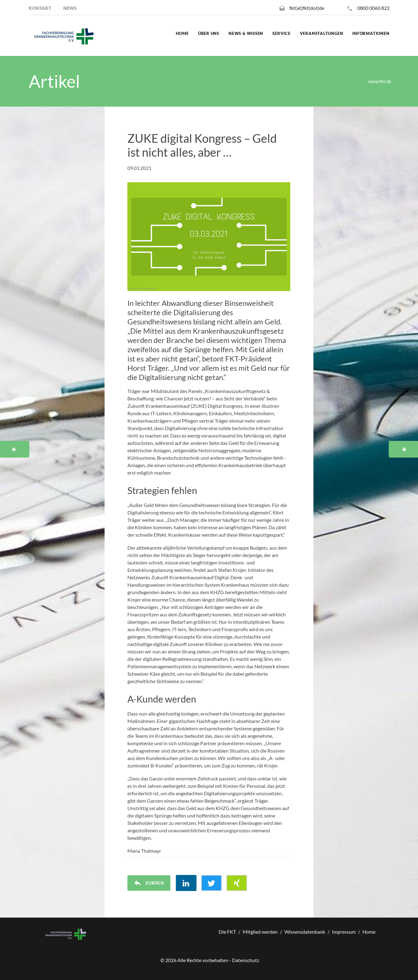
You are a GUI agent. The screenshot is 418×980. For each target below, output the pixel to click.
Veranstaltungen (322, 33)
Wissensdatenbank (305, 932)
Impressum (344, 932)
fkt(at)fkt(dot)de (307, 8)
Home (182, 33)
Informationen (371, 33)
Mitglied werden (260, 932)
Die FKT (227, 932)
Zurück (149, 883)
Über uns (209, 33)
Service (281, 33)
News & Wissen (246, 33)
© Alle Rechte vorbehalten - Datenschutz (210, 960)
